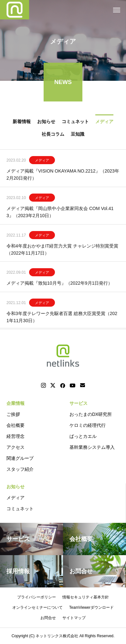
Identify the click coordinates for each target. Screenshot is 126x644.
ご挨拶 (13, 414)
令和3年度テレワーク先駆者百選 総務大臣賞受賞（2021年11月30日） (62, 318)
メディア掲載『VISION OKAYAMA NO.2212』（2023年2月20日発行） (63, 175)
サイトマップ (74, 618)
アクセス (16, 447)
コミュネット (20, 509)
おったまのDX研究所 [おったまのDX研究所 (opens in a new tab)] (91, 414)
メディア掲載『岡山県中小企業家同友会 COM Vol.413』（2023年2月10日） (60, 213)
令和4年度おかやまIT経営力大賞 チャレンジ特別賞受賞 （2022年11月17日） (62, 250)
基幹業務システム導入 (92, 447)
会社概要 (16, 425)
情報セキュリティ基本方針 (86, 597)
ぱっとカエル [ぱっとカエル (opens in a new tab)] (83, 436)
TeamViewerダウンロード (91, 607)
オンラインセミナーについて (37, 607)
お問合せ (48, 618)
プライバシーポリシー (37, 597)
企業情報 (16, 403)
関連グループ (20, 458)
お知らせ (16, 487)
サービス (79, 403)
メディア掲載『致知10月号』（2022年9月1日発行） (59, 284)
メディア (42, 161)
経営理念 (16, 436)
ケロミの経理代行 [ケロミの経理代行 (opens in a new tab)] (88, 425)
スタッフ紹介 (20, 469)
